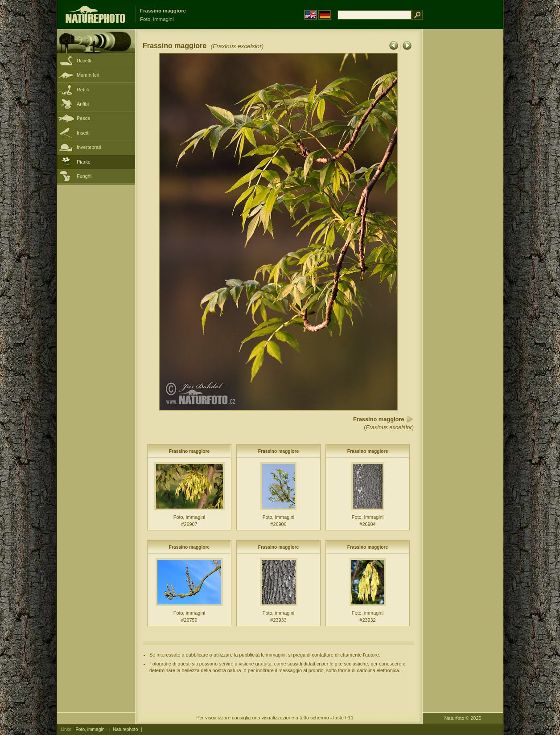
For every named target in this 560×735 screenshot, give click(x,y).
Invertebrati (89, 147)
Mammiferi (88, 75)
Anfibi (83, 104)
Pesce (83, 118)
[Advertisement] (463, 172)
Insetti (83, 133)
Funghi (84, 176)
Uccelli (84, 61)
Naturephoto (125, 729)
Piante (84, 162)
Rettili (83, 90)
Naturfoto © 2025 (463, 718)
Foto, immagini (91, 729)
